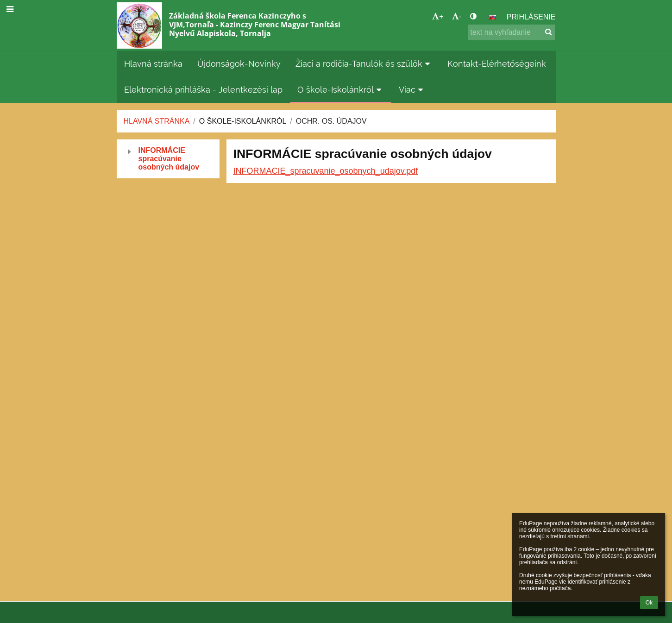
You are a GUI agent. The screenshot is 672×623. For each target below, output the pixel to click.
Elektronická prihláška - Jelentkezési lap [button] (203, 90)
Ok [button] (649, 603)
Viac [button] (412, 90)
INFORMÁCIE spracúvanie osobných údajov (169, 159)
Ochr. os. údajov (331, 121)
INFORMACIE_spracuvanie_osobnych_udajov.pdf (326, 171)
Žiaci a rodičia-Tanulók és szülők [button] (364, 64)
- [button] (457, 16)
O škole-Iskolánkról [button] (341, 90)
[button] (492, 17)
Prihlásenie (531, 17)
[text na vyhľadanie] (512, 32)
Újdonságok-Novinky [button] (239, 64)
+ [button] (438, 16)
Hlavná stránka (157, 121)
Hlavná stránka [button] (153, 64)
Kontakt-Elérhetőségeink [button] (497, 64)
